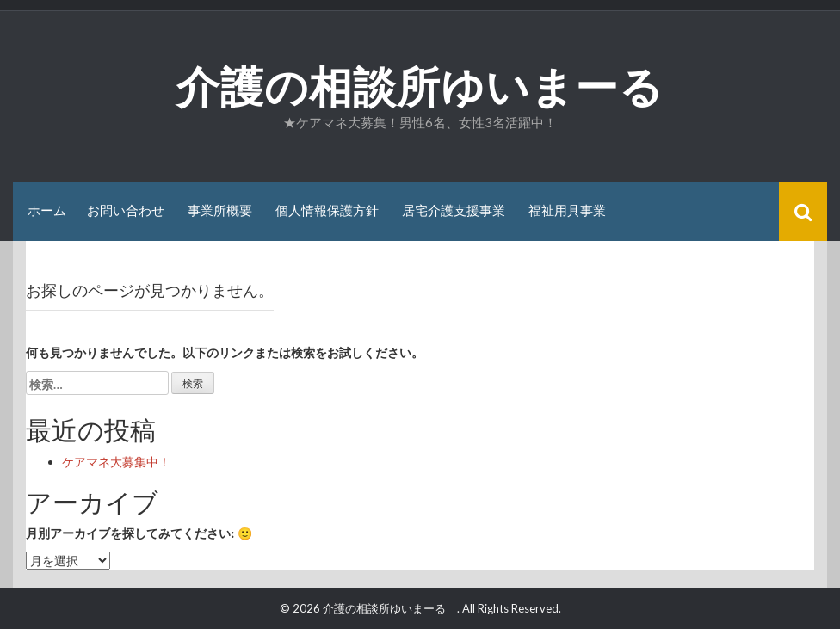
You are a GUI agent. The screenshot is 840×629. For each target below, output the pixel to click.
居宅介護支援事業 (454, 210)
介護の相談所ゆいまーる (442, 87)
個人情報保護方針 (327, 210)
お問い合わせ (126, 210)
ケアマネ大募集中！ (116, 462)
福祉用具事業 (567, 210)
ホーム (47, 210)
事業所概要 (220, 210)
